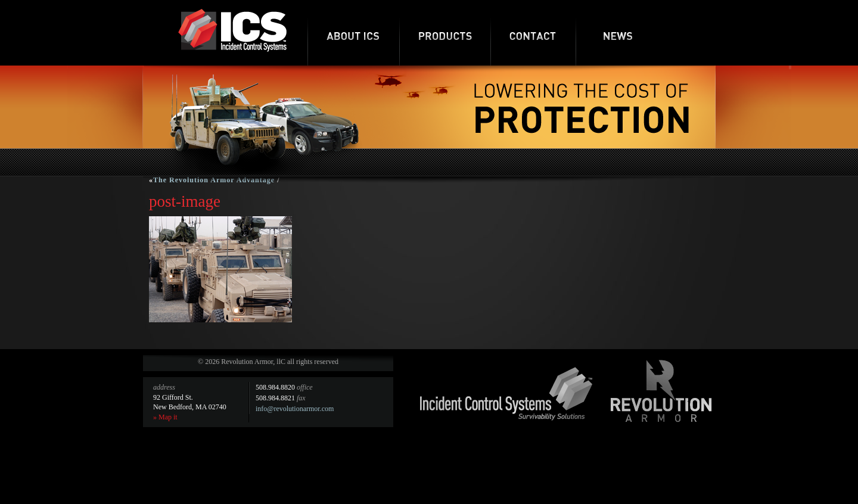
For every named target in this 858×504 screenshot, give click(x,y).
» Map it (165, 417)
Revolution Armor (661, 391)
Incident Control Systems (506, 394)
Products (445, 33)
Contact (533, 33)
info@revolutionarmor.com (295, 409)
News (618, 33)
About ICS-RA (353, 33)
